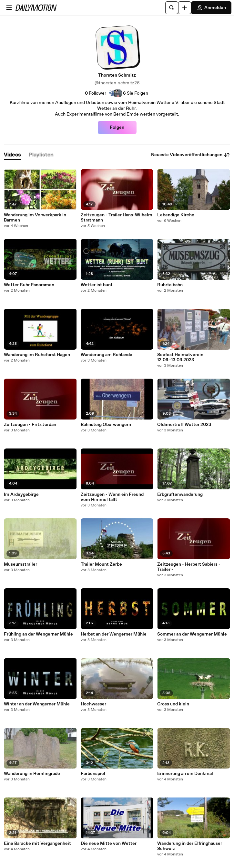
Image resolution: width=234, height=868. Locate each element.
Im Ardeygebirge (21, 495)
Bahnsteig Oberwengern (106, 425)
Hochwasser (93, 704)
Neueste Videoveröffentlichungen (191, 155)
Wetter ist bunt (97, 285)
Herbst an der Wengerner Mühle (114, 634)
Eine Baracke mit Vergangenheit (37, 844)
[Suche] (172, 8)
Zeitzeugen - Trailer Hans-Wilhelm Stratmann (117, 218)
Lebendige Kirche (176, 215)
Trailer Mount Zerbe (101, 564)
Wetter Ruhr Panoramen (29, 285)
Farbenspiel (93, 774)
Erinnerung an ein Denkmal (185, 774)
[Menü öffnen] (9, 8)
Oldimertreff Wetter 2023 (184, 425)
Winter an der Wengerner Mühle (37, 704)
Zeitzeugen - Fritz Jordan (30, 425)
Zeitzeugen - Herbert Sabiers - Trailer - (189, 567)
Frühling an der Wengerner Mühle (38, 634)
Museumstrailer (20, 564)
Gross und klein (173, 704)
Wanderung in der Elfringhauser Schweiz (190, 846)
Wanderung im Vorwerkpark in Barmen (35, 218)
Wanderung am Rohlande (107, 355)
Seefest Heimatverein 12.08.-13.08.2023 (180, 357)
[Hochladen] (185, 8)
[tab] (12, 155)
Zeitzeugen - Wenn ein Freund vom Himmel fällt (112, 497)
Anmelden (211, 8)
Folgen (117, 127)
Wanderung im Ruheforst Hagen (37, 355)
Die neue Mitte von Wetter (109, 844)
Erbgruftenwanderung (180, 495)
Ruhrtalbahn (170, 285)
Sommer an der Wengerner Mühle (192, 634)
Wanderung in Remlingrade (32, 774)
